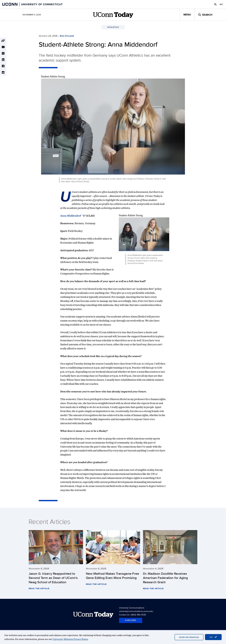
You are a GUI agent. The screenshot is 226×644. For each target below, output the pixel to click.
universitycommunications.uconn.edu (136, 611)
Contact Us (124, 615)
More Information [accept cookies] (189, 637)
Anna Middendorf (71, 216)
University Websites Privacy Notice (70, 639)
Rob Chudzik (67, 36)
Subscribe (131, 620)
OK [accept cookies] (213, 637)
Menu (187, 15)
